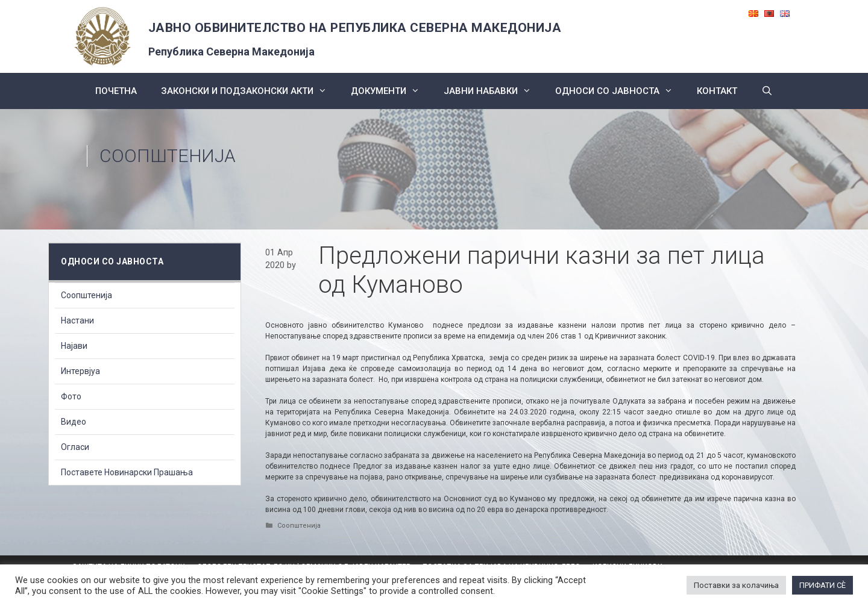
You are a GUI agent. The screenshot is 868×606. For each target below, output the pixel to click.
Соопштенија (168, 156)
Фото (71, 396)
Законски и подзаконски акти (250, 91)
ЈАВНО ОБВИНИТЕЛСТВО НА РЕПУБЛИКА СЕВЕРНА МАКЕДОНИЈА (355, 28)
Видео (74, 422)
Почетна (116, 91)
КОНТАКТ (717, 91)
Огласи (75, 447)
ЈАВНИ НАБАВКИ (493, 91)
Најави (74, 346)
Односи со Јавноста (620, 91)
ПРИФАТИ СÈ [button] (822, 585)
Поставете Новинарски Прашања (127, 472)
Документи (391, 91)
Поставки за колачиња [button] (736, 585)
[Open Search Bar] (767, 91)
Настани (77, 320)
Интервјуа (80, 371)
